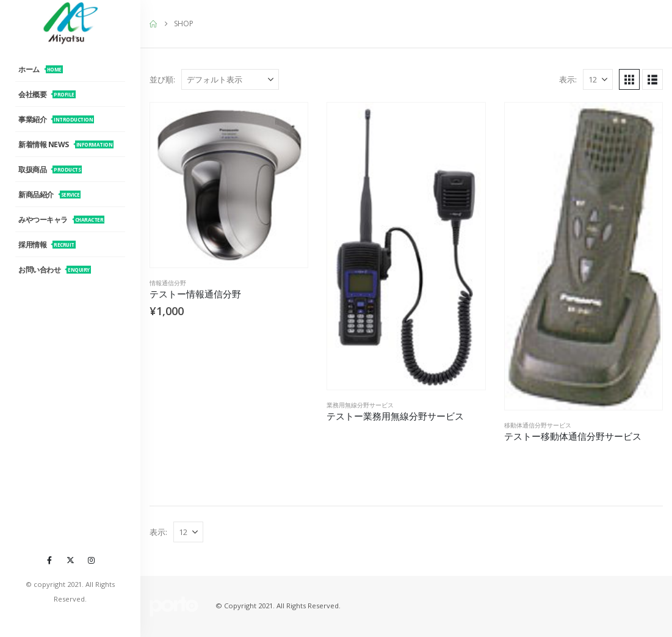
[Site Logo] (70, 23)
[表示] (598, 79)
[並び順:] (230, 79)
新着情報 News (66, 144)
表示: (568, 79)
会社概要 (47, 94)
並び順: (162, 79)
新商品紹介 (49, 195)
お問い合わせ (55, 270)
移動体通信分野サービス (538, 425)
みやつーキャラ (61, 220)
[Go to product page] (229, 185)
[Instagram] (91, 560)
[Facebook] (49, 560)
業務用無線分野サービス (360, 405)
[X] (70, 560)
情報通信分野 (168, 283)
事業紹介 (56, 119)
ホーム (41, 69)
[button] (629, 79)
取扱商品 (50, 169)
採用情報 (47, 245)
